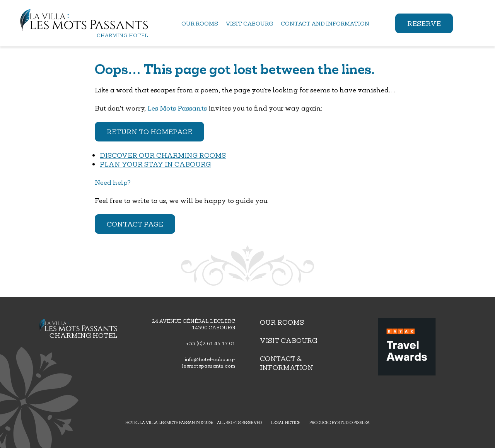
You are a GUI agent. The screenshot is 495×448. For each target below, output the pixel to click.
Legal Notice (286, 422)
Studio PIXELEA (354, 422)
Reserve (424, 23)
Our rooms (282, 322)
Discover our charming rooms (163, 155)
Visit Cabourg (288, 340)
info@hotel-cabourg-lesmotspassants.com (209, 363)
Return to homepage (149, 132)
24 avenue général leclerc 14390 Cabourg (194, 324)
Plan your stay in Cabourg (155, 164)
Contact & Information (287, 363)
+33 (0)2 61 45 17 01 (210, 343)
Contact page (135, 224)
